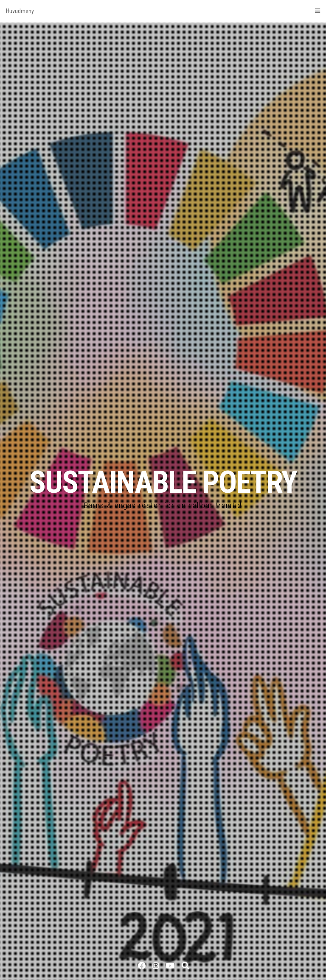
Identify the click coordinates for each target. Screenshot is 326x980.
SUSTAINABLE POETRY (163, 482)
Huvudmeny (163, 11)
